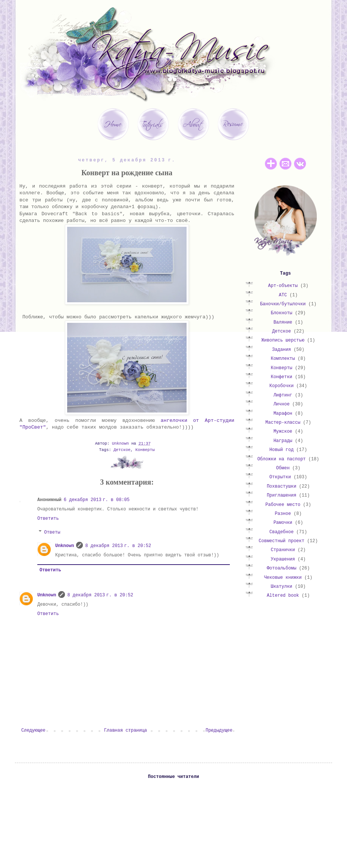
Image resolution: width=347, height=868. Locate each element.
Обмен (283, 468)
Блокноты (282, 313)
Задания (281, 350)
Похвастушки (282, 486)
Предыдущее (219, 730)
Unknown (65, 546)
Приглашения (282, 495)
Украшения (283, 559)
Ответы (52, 532)
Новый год (282, 450)
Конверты (145, 450)
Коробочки (282, 386)
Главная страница (126, 730)
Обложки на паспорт (282, 459)
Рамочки (283, 523)
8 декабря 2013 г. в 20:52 (118, 546)
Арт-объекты (283, 286)
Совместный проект (281, 541)
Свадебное (282, 532)
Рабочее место (283, 505)
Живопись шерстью (283, 340)
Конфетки (282, 377)
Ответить (48, 519)
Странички (283, 550)
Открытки (280, 477)
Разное (283, 514)
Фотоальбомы (282, 568)
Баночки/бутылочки (283, 304)
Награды (283, 441)
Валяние (283, 322)
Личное (282, 404)
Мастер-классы (283, 423)
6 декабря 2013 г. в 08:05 (97, 500)
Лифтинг (283, 395)
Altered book (283, 596)
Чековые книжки (283, 578)
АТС (283, 295)
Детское (122, 450)
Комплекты (283, 359)
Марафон (283, 414)
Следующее (33, 730)
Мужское (283, 432)
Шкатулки (282, 587)
